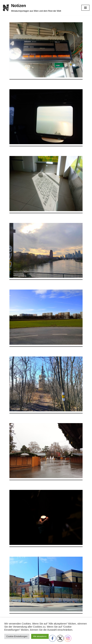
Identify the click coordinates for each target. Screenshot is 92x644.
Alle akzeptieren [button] (40, 636)
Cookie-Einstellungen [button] (17, 636)
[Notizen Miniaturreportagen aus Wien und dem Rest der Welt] (32, 8)
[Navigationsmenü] (85, 8)
